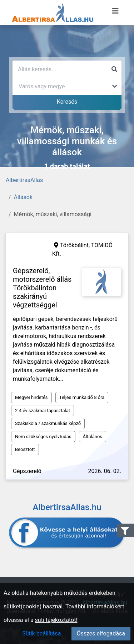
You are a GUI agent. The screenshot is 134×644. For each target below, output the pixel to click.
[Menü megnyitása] (115, 11)
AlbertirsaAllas (24, 180)
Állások (23, 197)
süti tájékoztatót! (56, 620)
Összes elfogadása (101, 633)
